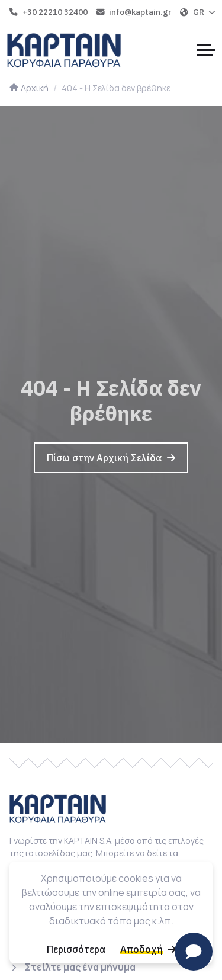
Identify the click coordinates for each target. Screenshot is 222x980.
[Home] (64, 50)
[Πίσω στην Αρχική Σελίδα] (111, 458)
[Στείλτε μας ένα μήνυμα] (73, 967)
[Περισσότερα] (76, 949)
